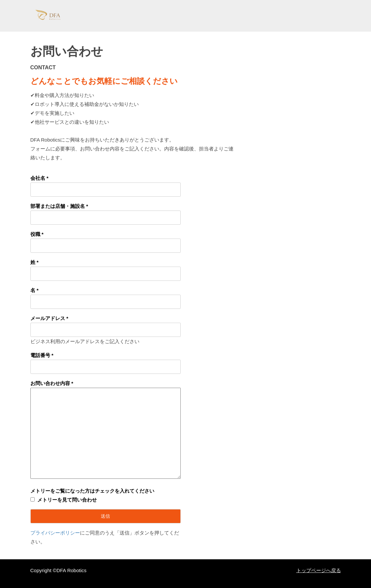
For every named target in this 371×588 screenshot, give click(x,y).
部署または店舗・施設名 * (59, 206)
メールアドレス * (49, 318)
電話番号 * (42, 355)
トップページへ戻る (319, 570)
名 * (35, 290)
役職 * (37, 234)
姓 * (35, 262)
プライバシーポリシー (55, 533)
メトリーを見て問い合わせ (67, 500)
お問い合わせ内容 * (52, 383)
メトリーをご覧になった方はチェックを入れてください (92, 491)
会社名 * (39, 178)
